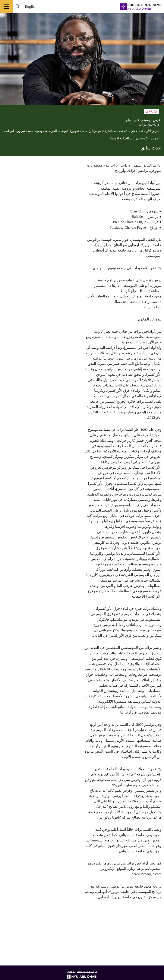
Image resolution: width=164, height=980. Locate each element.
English (31, 6)
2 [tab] (79, 99)
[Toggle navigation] (6, 6)
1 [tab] (85, 99)
